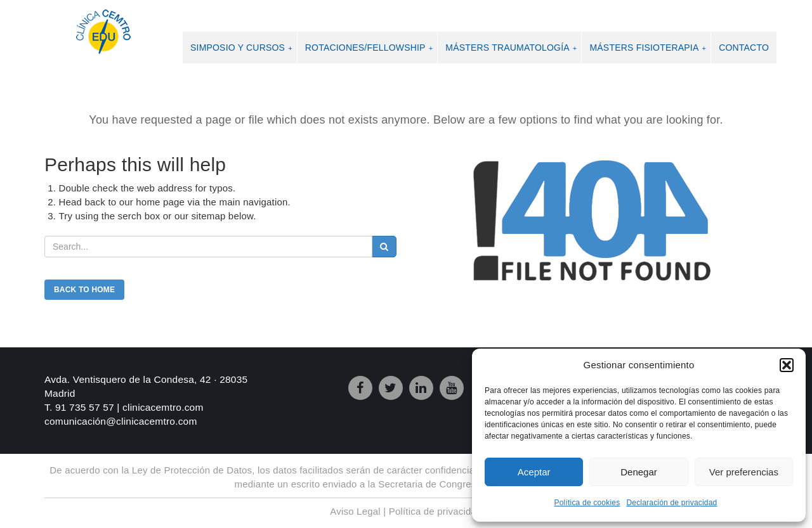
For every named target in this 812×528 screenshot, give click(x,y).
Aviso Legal (355, 511)
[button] (787, 365)
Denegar (639, 472)
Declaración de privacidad (671, 503)
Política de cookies (587, 503)
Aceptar (534, 472)
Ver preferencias (744, 472)
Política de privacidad (435, 511)
